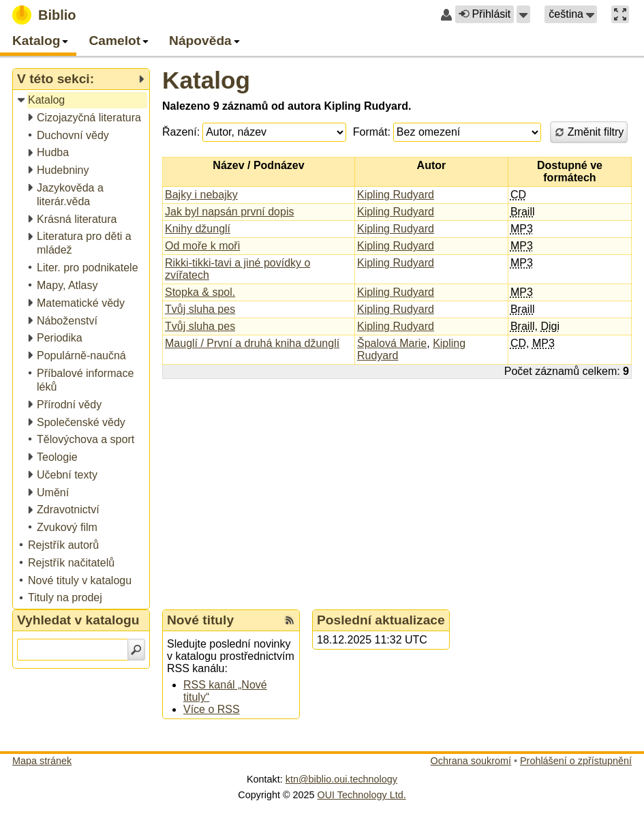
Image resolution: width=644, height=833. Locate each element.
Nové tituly (200, 620)
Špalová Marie (392, 343)
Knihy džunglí (198, 229)
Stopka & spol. (200, 292)
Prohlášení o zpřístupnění (576, 761)
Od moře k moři (202, 246)
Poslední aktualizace (381, 620)
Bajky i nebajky (201, 195)
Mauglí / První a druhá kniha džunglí (252, 343)
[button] (523, 14)
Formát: (372, 132)
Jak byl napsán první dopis (229, 212)
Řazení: (181, 132)
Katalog (206, 80)
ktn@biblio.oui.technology (341, 779)
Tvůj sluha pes (200, 309)
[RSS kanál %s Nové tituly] (290, 620)
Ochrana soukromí (471, 761)
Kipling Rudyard (396, 195)
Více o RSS (212, 709)
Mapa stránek (42, 761)
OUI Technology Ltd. (362, 795)
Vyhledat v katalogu (78, 620)
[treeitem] (82, 101)
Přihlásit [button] (485, 14)
